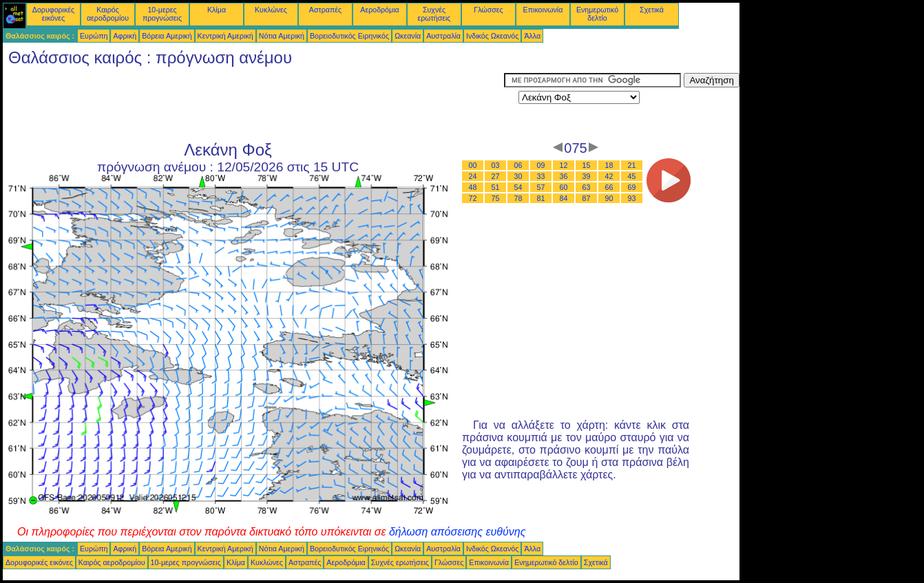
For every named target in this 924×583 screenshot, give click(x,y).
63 (587, 187)
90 (609, 198)
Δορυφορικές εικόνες (53, 14)
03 (496, 165)
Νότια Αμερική (282, 36)
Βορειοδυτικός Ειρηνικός (349, 36)
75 (496, 198)
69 (632, 187)
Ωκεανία (408, 36)
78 (518, 198)
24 (473, 176)
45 (632, 176)
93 (632, 198)
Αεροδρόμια (379, 10)
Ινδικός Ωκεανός (492, 36)
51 (496, 187)
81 (541, 198)
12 (564, 165)
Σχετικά (652, 10)
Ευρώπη (94, 36)
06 (518, 165)
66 (609, 187)
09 (541, 165)
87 (587, 198)
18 (609, 165)
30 (518, 176)
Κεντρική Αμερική (225, 36)
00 (473, 165)
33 (541, 176)
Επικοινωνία (543, 10)
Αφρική (125, 36)
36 (564, 176)
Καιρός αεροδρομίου (108, 14)
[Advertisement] (253, 104)
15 (587, 165)
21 (632, 165)
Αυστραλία (443, 36)
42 (609, 176)
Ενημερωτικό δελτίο (597, 14)
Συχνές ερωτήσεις (434, 14)
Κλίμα (217, 10)
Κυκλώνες (271, 10)
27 (496, 176)
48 (473, 187)
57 (541, 187)
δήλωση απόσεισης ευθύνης (458, 532)
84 (564, 198)
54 (518, 187)
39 (587, 176)
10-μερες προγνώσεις (162, 14)
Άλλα (532, 36)
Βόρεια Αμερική (167, 36)
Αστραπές (325, 10)
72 (473, 198)
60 (564, 187)
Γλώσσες (488, 10)
